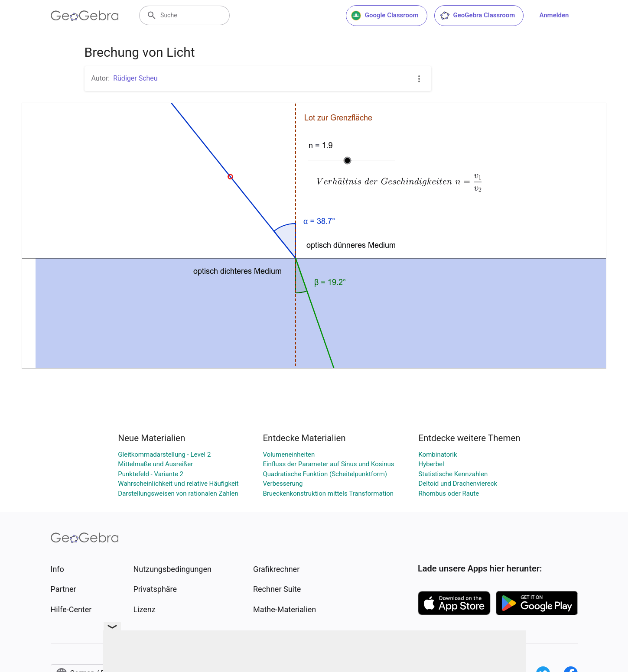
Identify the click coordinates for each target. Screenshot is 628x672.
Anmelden (554, 15)
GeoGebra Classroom (477, 16)
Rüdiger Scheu (135, 78)
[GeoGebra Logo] (85, 16)
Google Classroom (385, 16)
